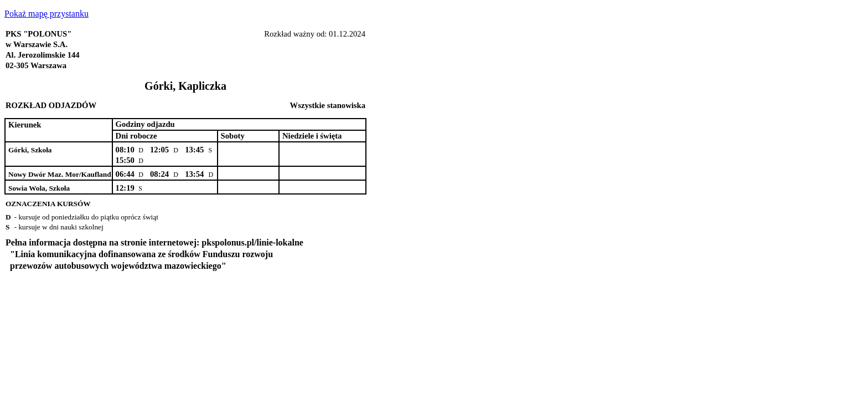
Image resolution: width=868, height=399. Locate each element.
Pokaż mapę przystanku (46, 14)
